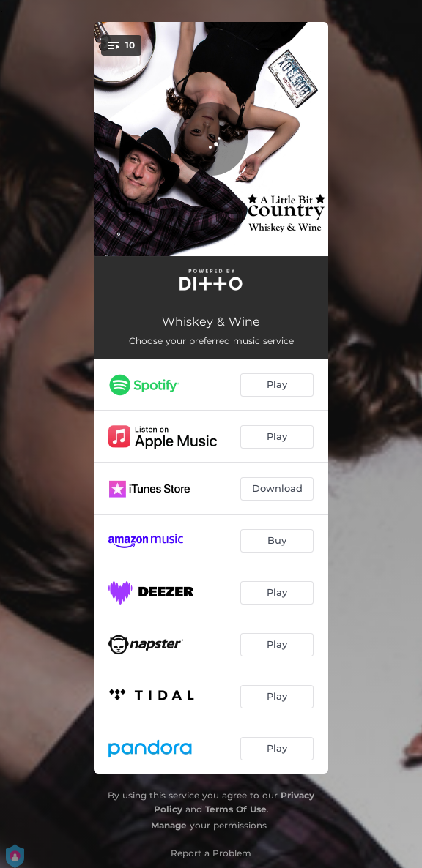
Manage (169, 825)
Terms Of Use (236, 809)
